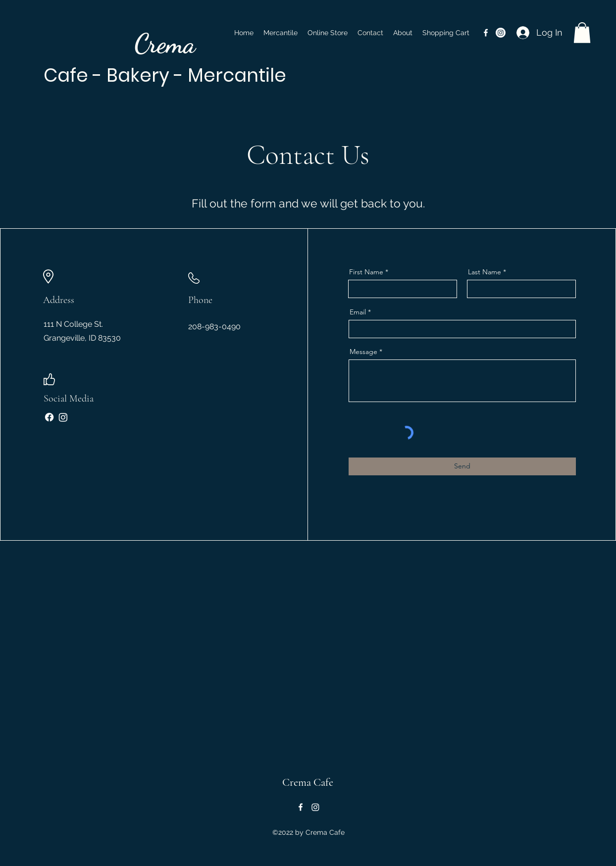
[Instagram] (63, 417)
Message (363, 352)
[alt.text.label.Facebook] (486, 33)
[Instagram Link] (501, 33)
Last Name (485, 272)
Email (358, 312)
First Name (366, 272)
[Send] (462, 466)
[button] (582, 33)
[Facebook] (49, 417)
